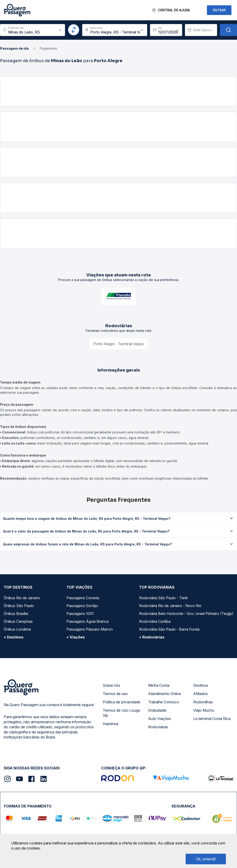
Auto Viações (160, 719)
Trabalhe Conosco (164, 702)
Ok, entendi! (206, 859)
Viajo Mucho (204, 710)
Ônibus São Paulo (19, 606)
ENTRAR (219, 10)
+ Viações (76, 637)
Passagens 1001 (80, 614)
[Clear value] (178, 30)
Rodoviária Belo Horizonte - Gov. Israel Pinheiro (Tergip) (186, 614)
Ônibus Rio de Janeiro (22, 598)
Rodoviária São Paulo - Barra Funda (169, 629)
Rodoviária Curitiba (155, 621)
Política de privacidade (122, 702)
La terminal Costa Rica (212, 719)
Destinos (201, 685)
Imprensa (111, 724)
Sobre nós (111, 685)
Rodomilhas (203, 702)
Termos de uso (115, 694)
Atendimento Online (165, 694)
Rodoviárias (158, 727)
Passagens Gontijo (82, 606)
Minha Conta (159, 685)
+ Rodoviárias (152, 637)
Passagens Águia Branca (87, 621)
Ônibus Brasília (16, 614)
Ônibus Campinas (18, 621)
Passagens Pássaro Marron (90, 629)
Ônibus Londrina (17, 629)
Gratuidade (157, 710)
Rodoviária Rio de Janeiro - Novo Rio (170, 606)
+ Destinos (14, 637)
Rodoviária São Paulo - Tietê (163, 598)
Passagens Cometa (83, 598)
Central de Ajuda (174, 10)
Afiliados (201, 694)
